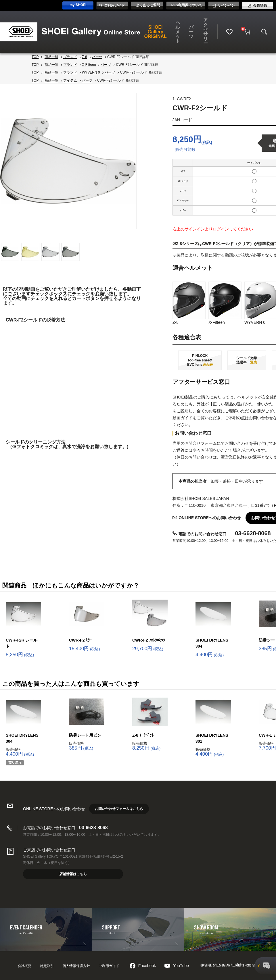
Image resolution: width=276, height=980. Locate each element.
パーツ (191, 32)
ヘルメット (178, 32)
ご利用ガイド (109, 966)
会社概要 (24, 966)
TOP (35, 57)
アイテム (70, 80)
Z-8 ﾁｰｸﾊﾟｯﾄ (143, 735)
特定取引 (47, 966)
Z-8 (85, 57)
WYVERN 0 (91, 72)
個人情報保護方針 (76, 966)
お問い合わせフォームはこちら (119, 809)
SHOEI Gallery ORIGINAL (156, 32)
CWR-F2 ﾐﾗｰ (80, 640)
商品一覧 (51, 57)
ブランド (70, 57)
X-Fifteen (89, 65)
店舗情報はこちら (73, 874)
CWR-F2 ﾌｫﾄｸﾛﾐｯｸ (149, 640)
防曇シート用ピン (85, 735)
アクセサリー (206, 32)
